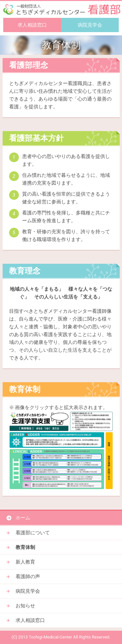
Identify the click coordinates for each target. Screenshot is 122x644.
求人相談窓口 (32, 25)
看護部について (33, 533)
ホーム (23, 518)
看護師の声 (28, 577)
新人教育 (25, 562)
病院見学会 (90, 25)
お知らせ (25, 606)
